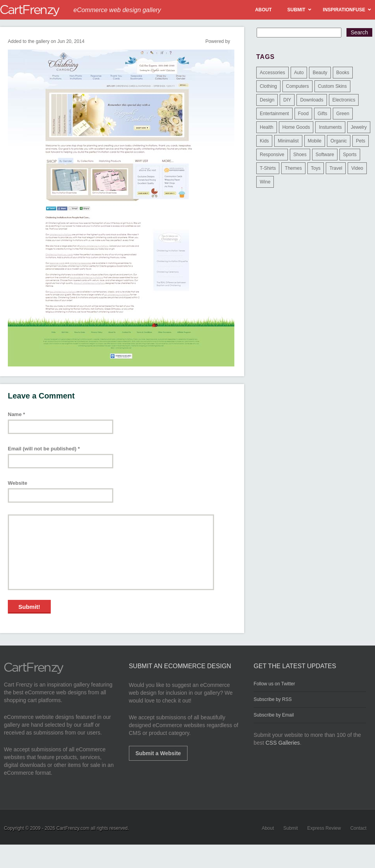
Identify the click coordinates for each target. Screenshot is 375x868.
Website (18, 483)
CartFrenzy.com (73, 828)
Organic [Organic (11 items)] (339, 141)
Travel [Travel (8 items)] (336, 168)
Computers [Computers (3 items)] (297, 86)
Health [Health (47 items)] (267, 127)
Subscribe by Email (274, 715)
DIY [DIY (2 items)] (287, 100)
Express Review (324, 828)
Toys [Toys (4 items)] (316, 168)
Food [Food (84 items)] (303, 114)
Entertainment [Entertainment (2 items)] (274, 114)
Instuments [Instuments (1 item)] (330, 127)
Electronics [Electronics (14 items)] (344, 100)
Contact (358, 828)
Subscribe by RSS (272, 699)
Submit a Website (158, 753)
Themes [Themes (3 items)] (293, 168)
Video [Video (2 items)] (357, 168)
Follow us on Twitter (274, 684)
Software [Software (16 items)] (325, 155)
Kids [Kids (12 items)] (264, 141)
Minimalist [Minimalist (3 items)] (288, 141)
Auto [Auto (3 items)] (299, 73)
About (268, 828)
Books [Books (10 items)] (343, 73)
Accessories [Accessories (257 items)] (272, 73)
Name (16, 414)
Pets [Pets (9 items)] (361, 141)
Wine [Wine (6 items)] (265, 182)
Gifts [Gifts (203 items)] (322, 114)
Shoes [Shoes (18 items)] (300, 155)
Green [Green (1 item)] (343, 114)
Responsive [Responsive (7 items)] (272, 155)
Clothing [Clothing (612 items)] (268, 86)
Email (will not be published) (44, 449)
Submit (290, 828)
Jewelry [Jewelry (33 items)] (359, 127)
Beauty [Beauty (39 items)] (320, 73)
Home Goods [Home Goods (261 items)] (296, 127)
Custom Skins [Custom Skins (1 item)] (332, 86)
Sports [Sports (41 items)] (350, 155)
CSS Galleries (283, 743)
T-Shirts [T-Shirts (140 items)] (268, 168)
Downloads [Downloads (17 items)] (312, 100)
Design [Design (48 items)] (267, 100)
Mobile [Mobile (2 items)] (315, 141)
